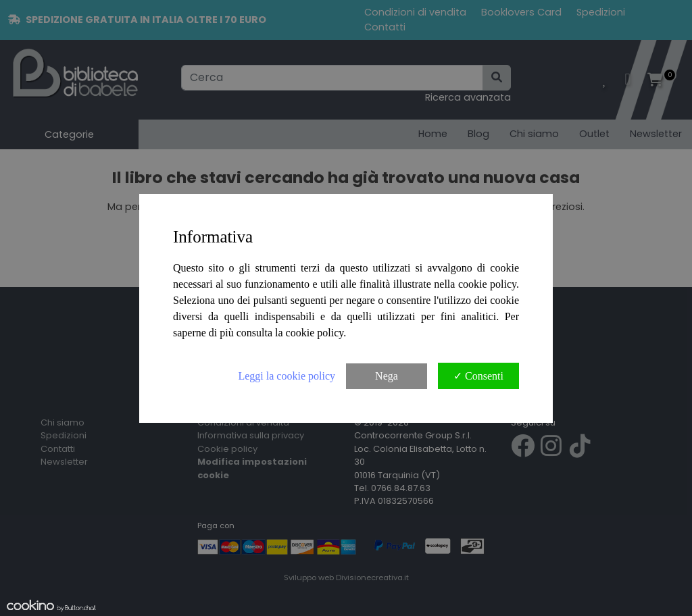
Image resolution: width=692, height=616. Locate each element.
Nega (387, 376)
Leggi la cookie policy (287, 376)
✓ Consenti (478, 376)
